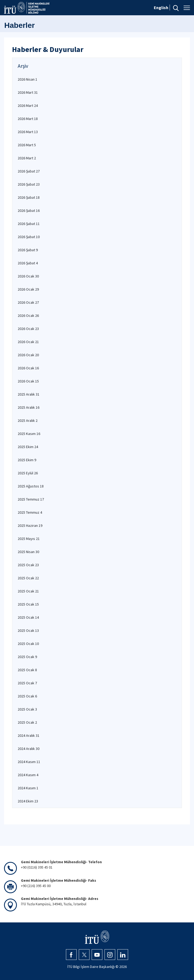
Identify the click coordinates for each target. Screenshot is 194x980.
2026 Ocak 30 (28, 276)
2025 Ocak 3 (27, 709)
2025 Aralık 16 (29, 407)
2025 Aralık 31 (29, 394)
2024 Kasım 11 (29, 762)
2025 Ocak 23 (28, 565)
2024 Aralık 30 (29, 749)
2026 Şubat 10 (29, 237)
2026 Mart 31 (28, 92)
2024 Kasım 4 (28, 775)
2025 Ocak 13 (28, 630)
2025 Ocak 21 (28, 591)
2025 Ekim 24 (28, 447)
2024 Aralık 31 (29, 735)
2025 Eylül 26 (28, 473)
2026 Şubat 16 (29, 211)
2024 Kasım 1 (28, 788)
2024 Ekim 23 (28, 801)
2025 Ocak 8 (27, 670)
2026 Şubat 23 (29, 184)
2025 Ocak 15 (28, 604)
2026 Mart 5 (27, 145)
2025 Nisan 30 (28, 552)
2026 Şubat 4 (28, 263)
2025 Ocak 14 (28, 617)
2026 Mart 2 (27, 158)
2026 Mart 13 (28, 132)
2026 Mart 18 (28, 119)
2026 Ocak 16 (28, 368)
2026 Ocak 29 (28, 289)
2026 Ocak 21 (28, 342)
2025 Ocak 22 (28, 578)
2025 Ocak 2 (27, 722)
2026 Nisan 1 (27, 79)
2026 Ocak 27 (28, 302)
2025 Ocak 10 (28, 644)
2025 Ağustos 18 (31, 486)
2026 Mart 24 (28, 106)
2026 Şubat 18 (29, 197)
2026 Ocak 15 (28, 381)
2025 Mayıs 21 (29, 539)
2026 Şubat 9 (28, 250)
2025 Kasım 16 (29, 434)
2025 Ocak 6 (27, 696)
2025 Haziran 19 (30, 525)
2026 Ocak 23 (28, 329)
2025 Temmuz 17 (31, 499)
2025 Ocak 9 (27, 657)
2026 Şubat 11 (29, 224)
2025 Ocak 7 (27, 683)
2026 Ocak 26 (28, 316)
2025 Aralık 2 (28, 420)
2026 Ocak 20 (28, 355)
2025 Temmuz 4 (30, 512)
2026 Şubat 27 (29, 171)
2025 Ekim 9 (27, 460)
